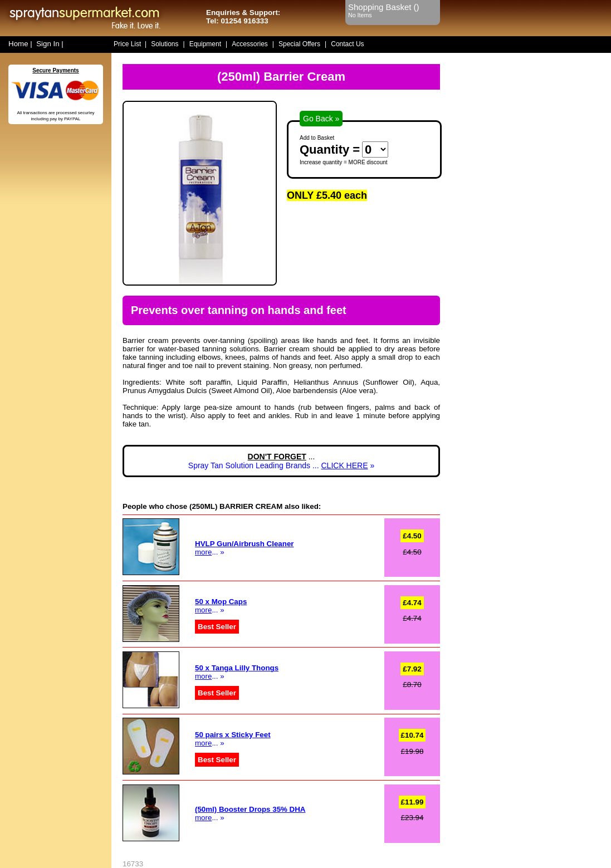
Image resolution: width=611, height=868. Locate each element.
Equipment (205, 44)
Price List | (130, 44)
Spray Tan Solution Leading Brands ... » (281, 465)
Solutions (165, 44)
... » (221, 606)
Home (18, 44)
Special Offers (299, 44)
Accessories (250, 44)
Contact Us (347, 44)
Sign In (48, 44)
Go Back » (321, 119)
